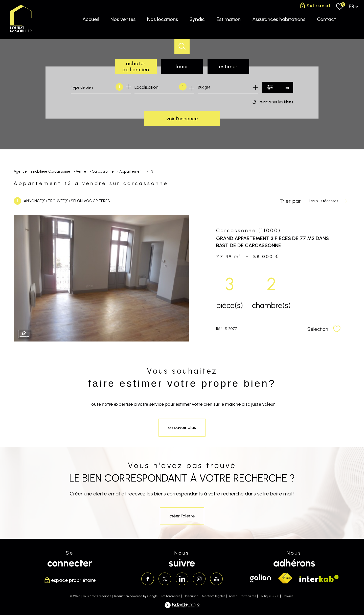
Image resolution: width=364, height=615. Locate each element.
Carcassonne (103, 171)
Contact (326, 19)
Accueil (91, 19)
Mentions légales (214, 596)
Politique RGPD (269, 596)
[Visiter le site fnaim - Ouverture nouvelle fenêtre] (285, 578)
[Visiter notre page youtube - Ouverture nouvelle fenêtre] (216, 579)
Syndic (197, 19)
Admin (233, 596)
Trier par (290, 201)
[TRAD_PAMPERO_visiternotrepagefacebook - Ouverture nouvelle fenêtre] (148, 579)
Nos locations (163, 19)
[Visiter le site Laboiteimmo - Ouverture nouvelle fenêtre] (182, 606)
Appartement (131, 171)
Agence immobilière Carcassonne (42, 171)
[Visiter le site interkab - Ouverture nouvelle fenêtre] (319, 578)
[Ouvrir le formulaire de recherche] (277, 87)
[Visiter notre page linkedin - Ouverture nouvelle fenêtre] (182, 579)
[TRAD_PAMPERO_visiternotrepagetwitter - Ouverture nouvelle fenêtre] (165, 579)
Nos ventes (123, 19)
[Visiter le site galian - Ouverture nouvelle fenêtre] (260, 578)
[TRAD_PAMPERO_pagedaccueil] (21, 32)
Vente (81, 171)
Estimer (228, 66)
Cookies (288, 596)
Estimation (229, 19)
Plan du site (191, 596)
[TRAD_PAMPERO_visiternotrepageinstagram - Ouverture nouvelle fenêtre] (199, 579)
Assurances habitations (279, 19)
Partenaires (248, 596)
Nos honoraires (170, 596)
